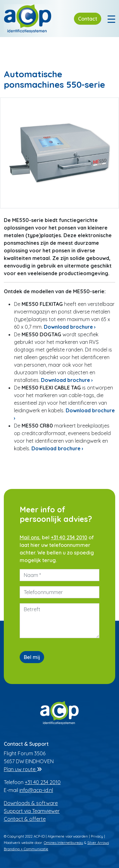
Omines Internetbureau (63, 843)
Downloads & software (31, 803)
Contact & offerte (25, 819)
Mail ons (30, 537)
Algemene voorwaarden (68, 836)
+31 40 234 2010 (69, 537)
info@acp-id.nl (36, 790)
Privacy (97, 836)
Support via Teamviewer (32, 811)
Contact (88, 19)
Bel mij (32, 657)
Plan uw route (23, 769)
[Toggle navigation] (111, 19)
